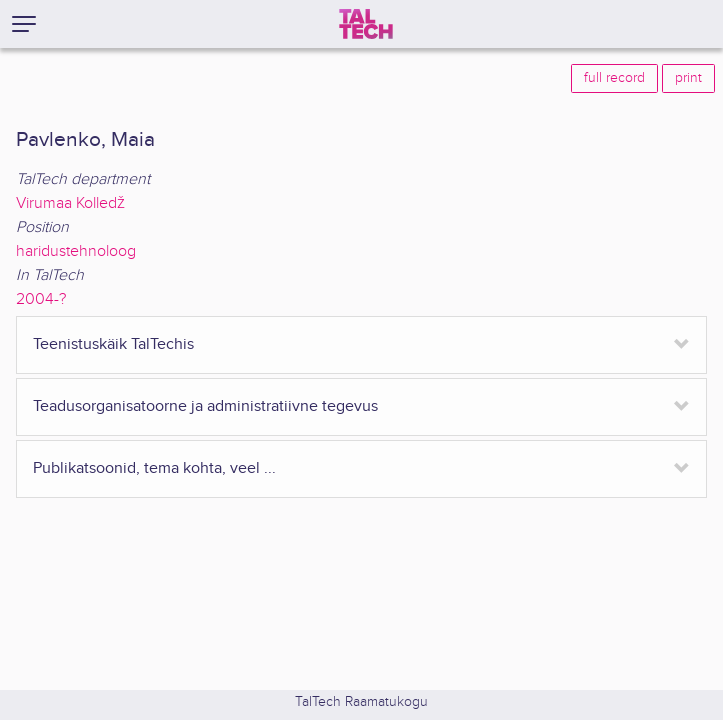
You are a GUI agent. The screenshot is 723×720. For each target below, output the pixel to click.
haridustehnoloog (76, 251)
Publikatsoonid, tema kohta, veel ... (154, 468)
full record (614, 78)
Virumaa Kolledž (70, 203)
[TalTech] (366, 24)
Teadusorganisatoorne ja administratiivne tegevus (205, 406)
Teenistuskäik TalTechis (113, 344)
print (688, 78)
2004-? (41, 299)
